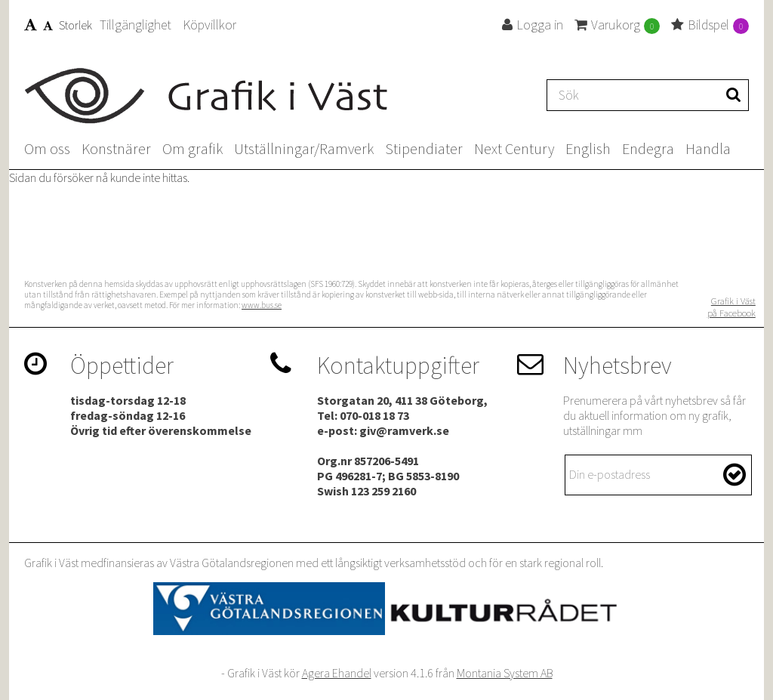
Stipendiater (424, 148)
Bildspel (710, 25)
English (588, 148)
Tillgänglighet (136, 25)
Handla (708, 148)
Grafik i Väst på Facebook (731, 307)
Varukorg (617, 25)
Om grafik (192, 148)
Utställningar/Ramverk (304, 148)
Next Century (514, 148)
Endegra (648, 148)
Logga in (533, 25)
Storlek (58, 25)
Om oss (47, 148)
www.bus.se (262, 305)
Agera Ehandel (337, 673)
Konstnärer (116, 148)
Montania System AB (505, 673)
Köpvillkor (209, 25)
